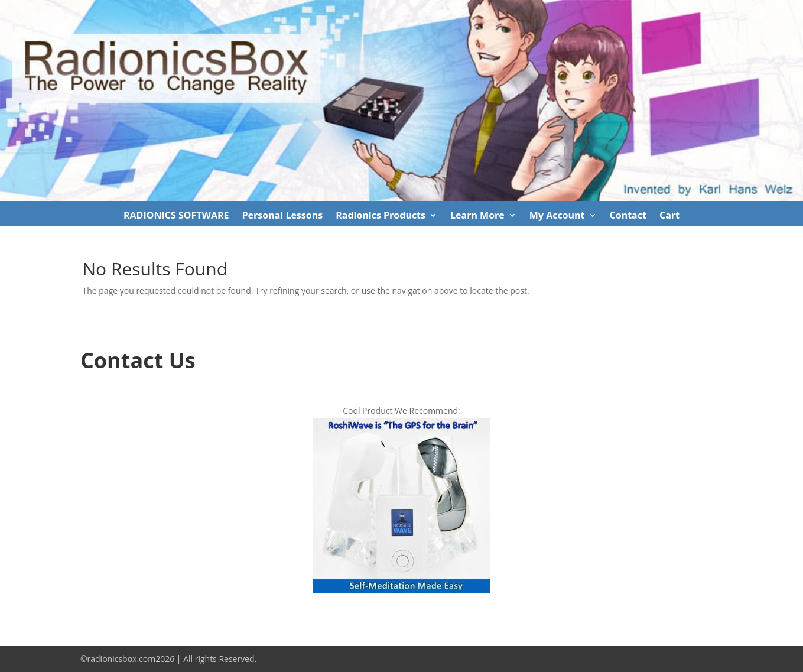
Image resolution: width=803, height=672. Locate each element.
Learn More (477, 216)
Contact (628, 216)
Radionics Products (381, 216)
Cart (669, 216)
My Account (557, 216)
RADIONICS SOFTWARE (176, 216)
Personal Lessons (283, 216)
